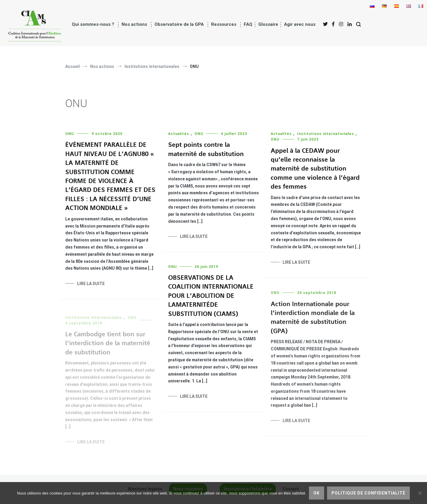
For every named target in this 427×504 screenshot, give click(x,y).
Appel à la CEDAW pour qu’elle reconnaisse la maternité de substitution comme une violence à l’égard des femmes (315, 169)
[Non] (420, 493)
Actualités (179, 134)
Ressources (224, 24)
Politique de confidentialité (368, 493)
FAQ (248, 24)
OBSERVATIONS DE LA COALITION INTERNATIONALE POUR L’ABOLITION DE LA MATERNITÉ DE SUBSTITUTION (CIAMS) (211, 297)
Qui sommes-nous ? (93, 24)
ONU (70, 134)
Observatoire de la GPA (179, 24)
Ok (317, 493)
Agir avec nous (300, 24)
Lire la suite (91, 284)
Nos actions (134, 24)
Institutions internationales (326, 134)
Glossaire (268, 24)
